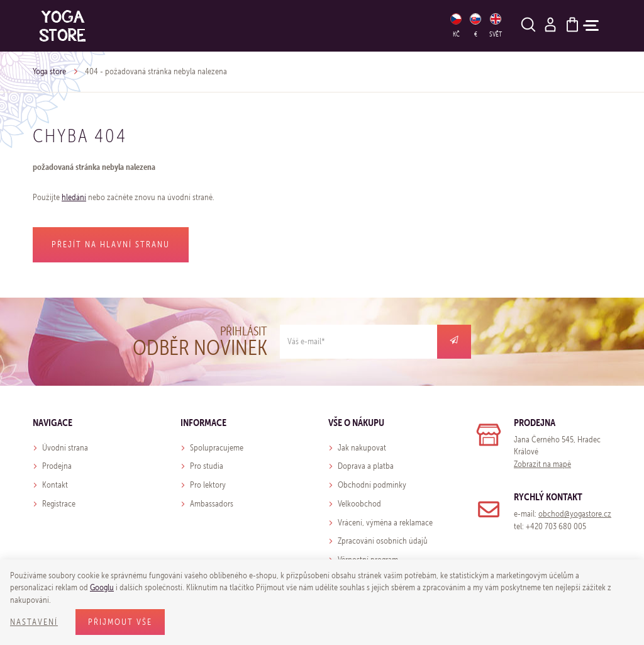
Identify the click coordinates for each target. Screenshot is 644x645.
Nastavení (34, 622)
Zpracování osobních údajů (383, 541)
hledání (74, 197)
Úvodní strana (65, 448)
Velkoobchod (359, 504)
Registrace (59, 504)
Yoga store (49, 71)
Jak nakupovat (362, 448)
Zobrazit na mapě (542, 464)
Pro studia (207, 466)
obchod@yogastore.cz (575, 514)
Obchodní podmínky (372, 485)
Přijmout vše (120, 622)
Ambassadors (212, 504)
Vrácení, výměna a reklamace (385, 523)
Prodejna (57, 466)
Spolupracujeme (217, 448)
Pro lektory (208, 485)
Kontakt (55, 485)
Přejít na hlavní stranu (111, 244)
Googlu (102, 587)
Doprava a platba (366, 466)
